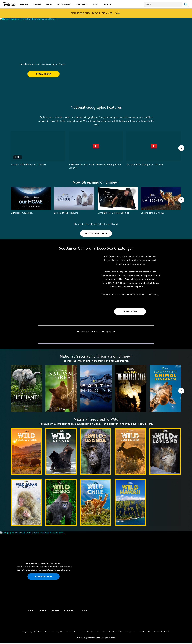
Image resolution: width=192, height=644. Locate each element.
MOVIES (55, 611)
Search (186, 4)
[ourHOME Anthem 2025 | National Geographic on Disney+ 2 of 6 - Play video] (96, 146)
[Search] (163, 4)
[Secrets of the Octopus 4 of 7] (161, 198)
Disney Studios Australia (162, 633)
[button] (43, 86)
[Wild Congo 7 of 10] (61, 503)
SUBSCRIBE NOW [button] (43, 579)
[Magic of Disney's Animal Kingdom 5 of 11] (165, 389)
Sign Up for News (36, 633)
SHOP (31, 611)
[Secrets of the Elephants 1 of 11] (26, 389)
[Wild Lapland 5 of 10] (165, 452)
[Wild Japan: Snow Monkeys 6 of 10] (26, 503)
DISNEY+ (43, 611)
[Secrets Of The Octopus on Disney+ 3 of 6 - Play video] (154, 146)
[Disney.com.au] (9, 5)
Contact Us (49, 633)
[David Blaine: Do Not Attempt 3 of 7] (118, 198)
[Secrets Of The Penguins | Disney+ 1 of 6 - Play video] (38, 146)
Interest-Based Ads (144, 633)
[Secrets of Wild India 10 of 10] (165, 503)
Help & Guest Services (63, 633)
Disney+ (24, 633)
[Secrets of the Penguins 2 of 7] (74, 198)
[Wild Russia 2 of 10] (61, 452)
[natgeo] (15, 612)
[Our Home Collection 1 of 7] (31, 198)
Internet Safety (87, 633)
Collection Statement (103, 633)
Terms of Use (118, 633)
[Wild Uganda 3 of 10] (96, 452)
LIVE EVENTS (70, 611)
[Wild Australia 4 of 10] (130, 452)
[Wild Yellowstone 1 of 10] (26, 452)
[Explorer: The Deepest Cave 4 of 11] (131, 389)
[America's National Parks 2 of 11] (61, 389)
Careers (77, 633)
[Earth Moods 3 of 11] (96, 389)
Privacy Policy (130, 633)
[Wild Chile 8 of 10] (96, 503)
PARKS (84, 611)
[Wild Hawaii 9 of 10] (130, 503)
